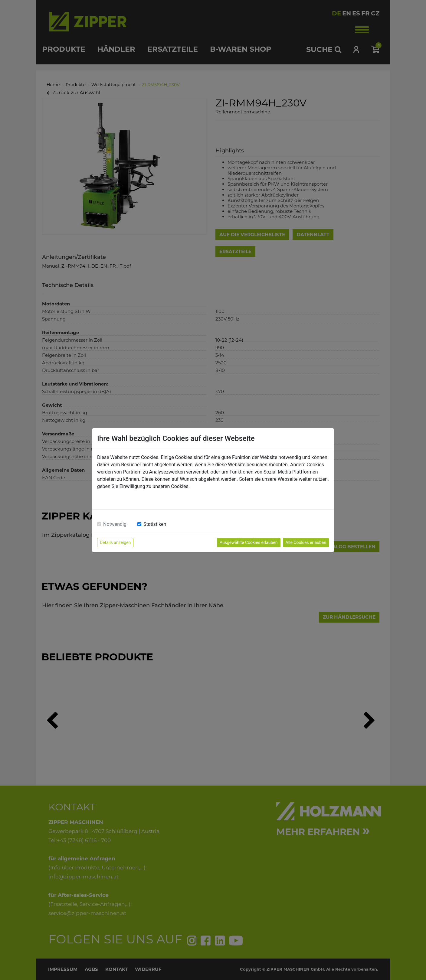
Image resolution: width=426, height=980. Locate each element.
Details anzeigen (115, 542)
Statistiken (155, 524)
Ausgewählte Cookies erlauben (249, 542)
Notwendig (115, 524)
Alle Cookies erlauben (306, 542)
